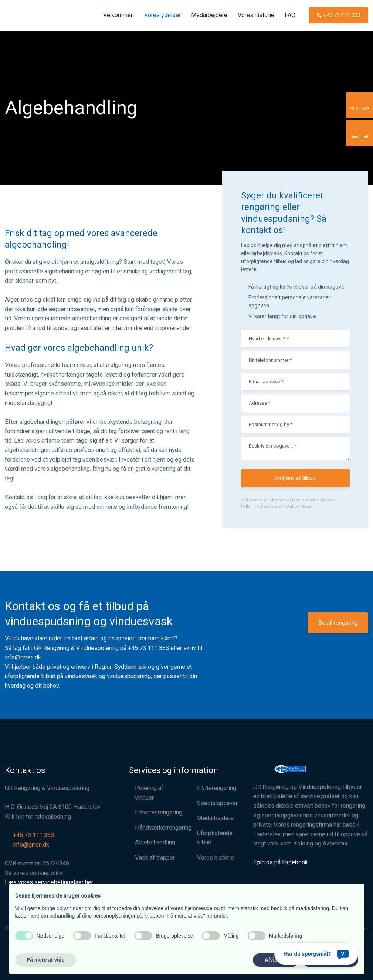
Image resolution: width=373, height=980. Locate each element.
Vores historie (256, 15)
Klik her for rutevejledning (38, 816)
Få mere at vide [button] (46, 960)
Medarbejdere (209, 15)
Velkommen (118, 15)
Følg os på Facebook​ (281, 862)
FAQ (290, 15)
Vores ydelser (162, 15)
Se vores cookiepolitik (34, 873)
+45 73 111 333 (148, 648)
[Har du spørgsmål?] (316, 954)
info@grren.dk (23, 657)
